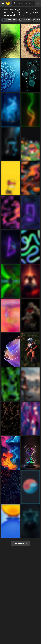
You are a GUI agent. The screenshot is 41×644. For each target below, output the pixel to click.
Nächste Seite (21, 544)
